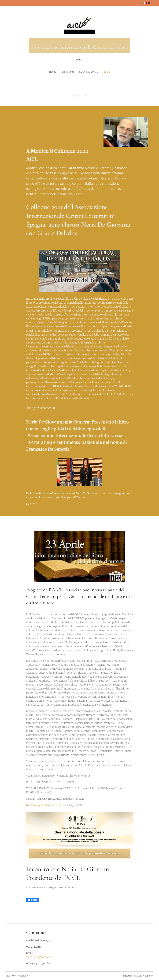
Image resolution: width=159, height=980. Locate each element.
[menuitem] (73, 72)
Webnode (23, 976)
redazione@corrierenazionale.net (47, 805)
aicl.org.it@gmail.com (39, 957)
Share (33, 900)
